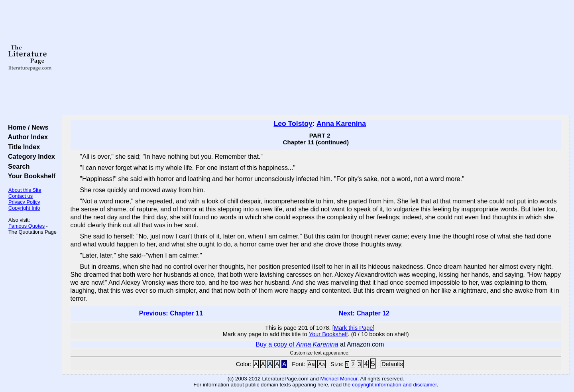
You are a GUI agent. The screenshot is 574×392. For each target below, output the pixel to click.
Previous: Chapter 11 (171, 313)
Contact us (21, 196)
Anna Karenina (341, 124)
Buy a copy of (297, 344)
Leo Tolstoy (293, 124)
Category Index (30, 156)
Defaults (392, 364)
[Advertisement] (316, 58)
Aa (311, 364)
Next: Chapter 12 (364, 313)
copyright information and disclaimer (394, 385)
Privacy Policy (24, 202)
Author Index (26, 137)
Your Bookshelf (30, 176)
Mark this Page (354, 328)
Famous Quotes (27, 226)
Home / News (27, 127)
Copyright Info (24, 208)
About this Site (25, 190)
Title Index (22, 147)
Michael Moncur (339, 379)
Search (17, 166)
